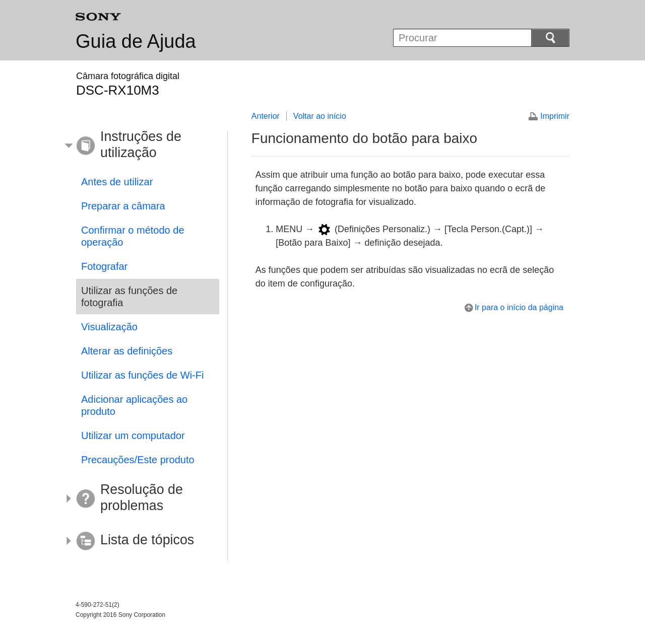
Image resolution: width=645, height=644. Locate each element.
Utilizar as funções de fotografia (129, 297)
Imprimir (555, 116)
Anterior (266, 116)
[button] (140, 146)
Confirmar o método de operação (133, 236)
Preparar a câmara (123, 206)
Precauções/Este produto (138, 460)
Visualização (109, 327)
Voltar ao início (320, 116)
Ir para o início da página (519, 307)
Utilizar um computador (133, 436)
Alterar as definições (127, 351)
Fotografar (104, 266)
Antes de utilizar (117, 182)
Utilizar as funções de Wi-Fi (142, 375)
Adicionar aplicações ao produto (134, 405)
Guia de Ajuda (136, 41)
